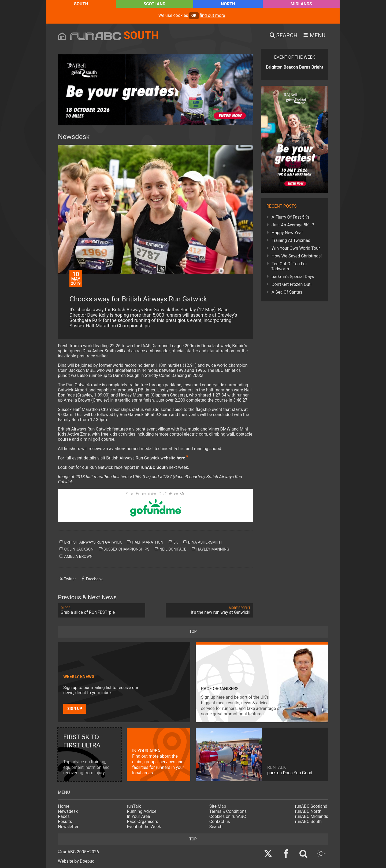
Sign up (75, 709)
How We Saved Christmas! (297, 256)
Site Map (218, 806)
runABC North (308, 811)
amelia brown (76, 556)
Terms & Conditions (228, 811)
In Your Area (138, 816)
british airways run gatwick (91, 542)
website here (173, 458)
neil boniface (170, 549)
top (193, 632)
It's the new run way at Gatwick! (209, 610)
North (228, 4)
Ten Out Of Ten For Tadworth (289, 266)
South (81, 4)
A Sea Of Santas (287, 292)
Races (64, 816)
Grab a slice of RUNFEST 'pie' (102, 610)
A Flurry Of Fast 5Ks (290, 217)
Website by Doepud (76, 861)
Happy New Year (287, 233)
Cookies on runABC (228, 816)
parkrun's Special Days (293, 277)
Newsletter (68, 827)
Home (64, 806)
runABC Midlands (312, 816)
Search (216, 827)
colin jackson (77, 549)
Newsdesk (68, 811)
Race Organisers (142, 822)
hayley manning (210, 549)
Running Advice (142, 811)
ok (194, 16)
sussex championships (124, 549)
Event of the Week (144, 827)
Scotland (154, 4)
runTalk (134, 806)
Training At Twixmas (291, 240)
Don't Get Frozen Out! (292, 284)
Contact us (220, 822)
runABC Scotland (311, 806)
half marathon (145, 542)
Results (65, 822)
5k (173, 542)
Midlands (301, 4)
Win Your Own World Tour (296, 248)
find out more (212, 15)
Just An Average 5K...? (293, 225)
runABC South (308, 822)
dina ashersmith (203, 542)
